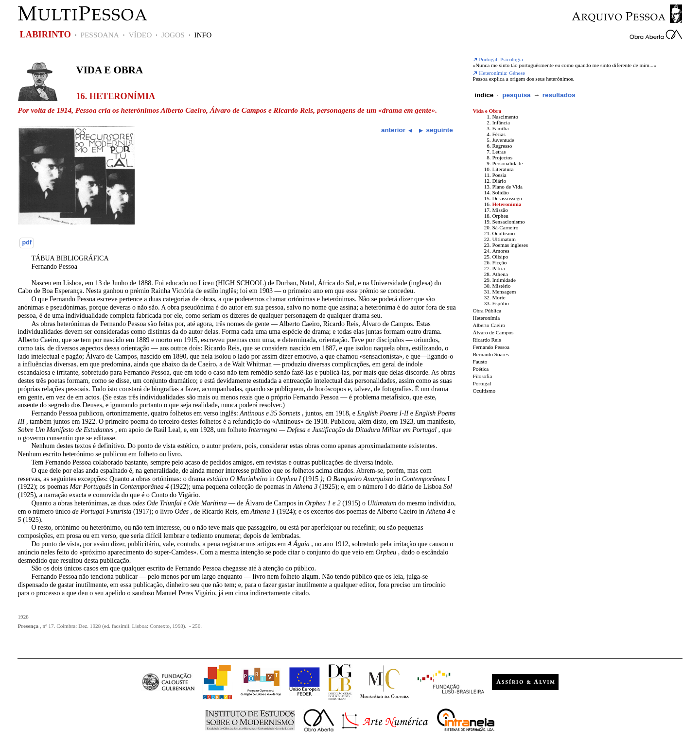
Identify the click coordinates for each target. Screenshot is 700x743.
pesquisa (516, 95)
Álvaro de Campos (493, 332)
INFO (203, 35)
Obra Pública (487, 311)
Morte (499, 297)
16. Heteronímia (115, 96)
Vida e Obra (109, 70)
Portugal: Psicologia (498, 59)
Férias (499, 134)
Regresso (502, 146)
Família (500, 128)
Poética (481, 369)
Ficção (499, 262)
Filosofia (482, 376)
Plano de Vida (507, 187)
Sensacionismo (508, 222)
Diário (499, 181)
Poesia (499, 175)
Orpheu (500, 216)
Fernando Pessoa (491, 347)
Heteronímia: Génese (499, 73)
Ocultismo (503, 233)
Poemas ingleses (510, 245)
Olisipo (500, 257)
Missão (500, 210)
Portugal (482, 383)
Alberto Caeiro (489, 325)
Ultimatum (504, 239)
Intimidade (504, 280)
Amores (500, 251)
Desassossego (507, 198)
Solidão (500, 192)
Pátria (498, 268)
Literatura (503, 169)
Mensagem (504, 292)
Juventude (503, 140)
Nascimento (505, 117)
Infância (501, 122)
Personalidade (507, 163)
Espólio (500, 303)
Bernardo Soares (490, 354)
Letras (499, 152)
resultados (559, 95)
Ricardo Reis (487, 340)
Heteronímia (507, 204)
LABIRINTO (45, 35)
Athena (500, 274)
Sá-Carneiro (505, 227)
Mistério (501, 286)
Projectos (502, 157)
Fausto (480, 362)
